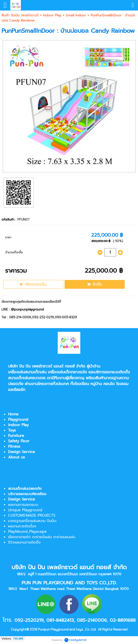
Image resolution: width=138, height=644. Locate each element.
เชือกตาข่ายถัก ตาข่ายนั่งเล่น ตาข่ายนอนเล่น (42, 537)
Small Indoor (76, 15)
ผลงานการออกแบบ (23, 505)
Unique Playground (25, 510)
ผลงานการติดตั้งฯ (22, 526)
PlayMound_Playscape (27, 532)
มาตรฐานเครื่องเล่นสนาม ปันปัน (32, 521)
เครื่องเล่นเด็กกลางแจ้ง (67, 372)
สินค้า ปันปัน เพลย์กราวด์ (20, 15)
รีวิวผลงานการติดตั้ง (24, 542)
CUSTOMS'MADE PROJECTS (32, 515)
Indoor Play (52, 15)
